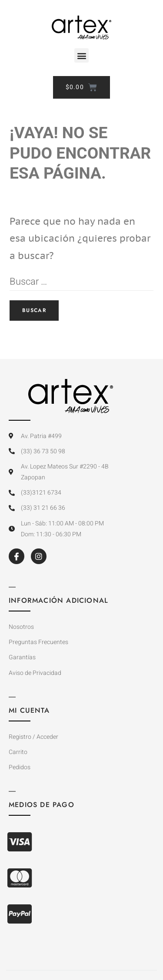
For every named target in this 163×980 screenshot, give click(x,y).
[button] (81, 55)
